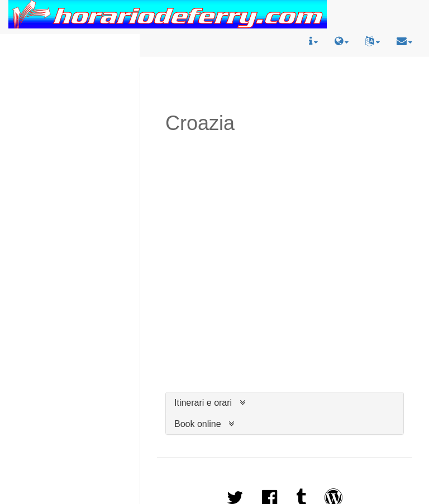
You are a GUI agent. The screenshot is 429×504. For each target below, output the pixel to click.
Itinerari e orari (203, 403)
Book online (198, 424)
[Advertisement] (70, 69)
